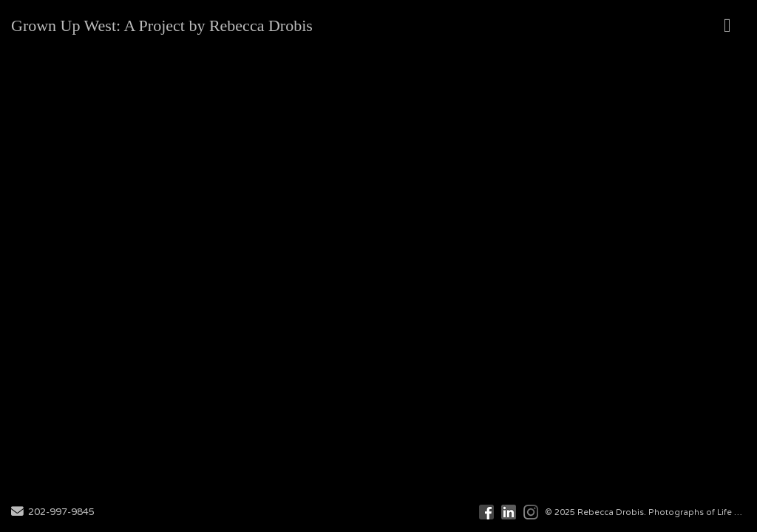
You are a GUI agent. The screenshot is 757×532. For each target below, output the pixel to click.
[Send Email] (17, 513)
